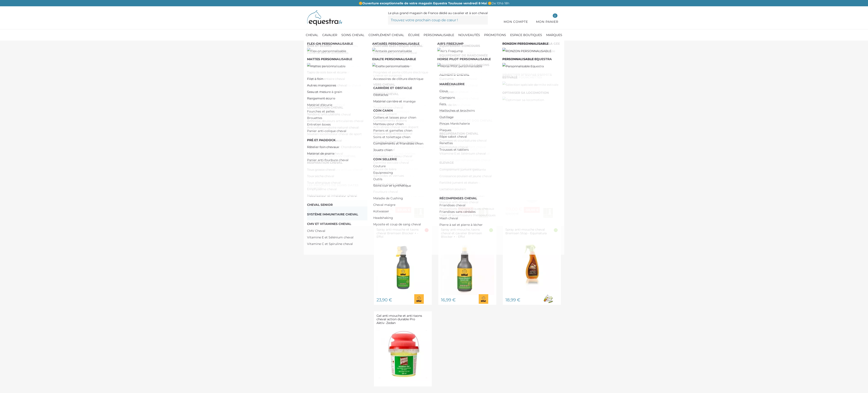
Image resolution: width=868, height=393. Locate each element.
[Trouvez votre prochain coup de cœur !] (438, 20)
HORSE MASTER (330, 133)
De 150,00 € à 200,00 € (335, 103)
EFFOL (322, 119)
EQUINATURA (327, 126)
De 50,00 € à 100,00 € (334, 89)
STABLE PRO (327, 147)
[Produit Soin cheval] (333, 45)
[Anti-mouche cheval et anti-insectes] (379, 45)
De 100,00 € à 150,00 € (334, 96)
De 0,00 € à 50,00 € (333, 83)
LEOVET (322, 140)
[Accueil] (309, 45)
